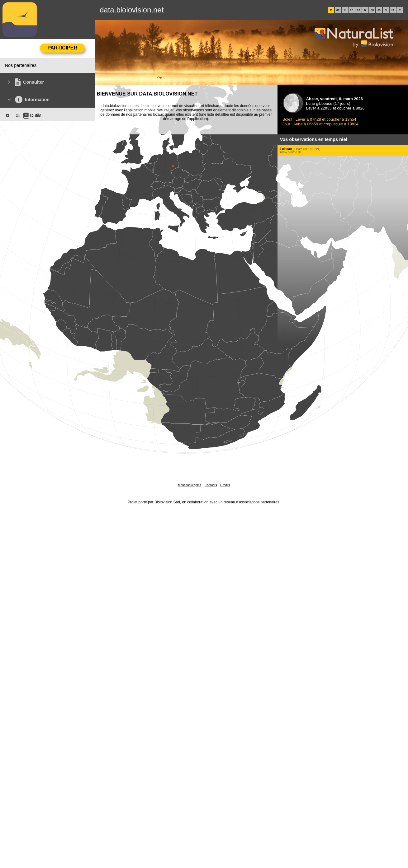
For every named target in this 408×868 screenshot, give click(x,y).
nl (365, 10)
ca (379, 10)
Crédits (225, 485)
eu (372, 10)
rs (393, 10)
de (338, 10)
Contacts (211, 485)
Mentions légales (190, 485)
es (358, 10)
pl (386, 10)
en (352, 10)
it (345, 10)
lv (400, 10)
